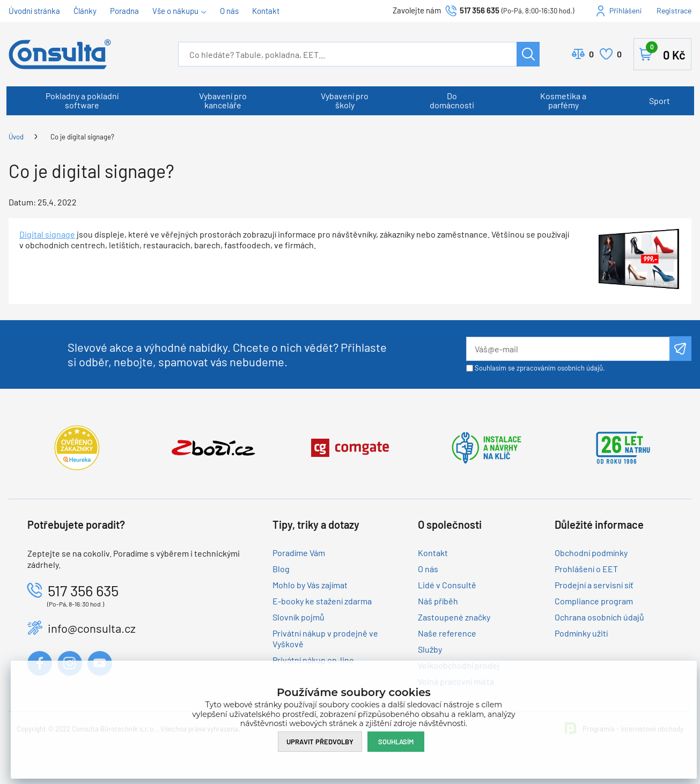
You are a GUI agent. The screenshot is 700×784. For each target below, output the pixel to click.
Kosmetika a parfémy (563, 100)
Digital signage (47, 234)
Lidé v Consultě (447, 585)
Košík (666, 52)
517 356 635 (480, 10)
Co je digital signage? (82, 137)
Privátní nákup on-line (313, 660)
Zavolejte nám (418, 10)
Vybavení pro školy (345, 100)
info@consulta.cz (92, 628)
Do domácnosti (452, 100)
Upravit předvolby (320, 742)
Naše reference (447, 633)
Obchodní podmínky (591, 553)
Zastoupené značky (454, 617)
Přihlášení (625, 10)
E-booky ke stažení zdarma (322, 601)
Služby (430, 649)
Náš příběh (438, 601)
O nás (229, 11)
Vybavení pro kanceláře (223, 100)
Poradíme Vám (299, 553)
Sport (660, 101)
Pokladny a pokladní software (82, 100)
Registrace (674, 10)
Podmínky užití (581, 633)
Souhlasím (396, 742)
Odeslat (680, 349)
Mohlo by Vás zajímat (310, 585)
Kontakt (266, 11)
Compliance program (594, 601)
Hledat (528, 54)
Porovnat (591, 54)
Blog (281, 569)
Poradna (124, 11)
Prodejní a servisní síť (594, 585)
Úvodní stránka (34, 11)
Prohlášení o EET (586, 569)
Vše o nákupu (175, 11)
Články (85, 11)
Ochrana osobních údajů (599, 617)
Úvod (16, 137)
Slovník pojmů (299, 617)
